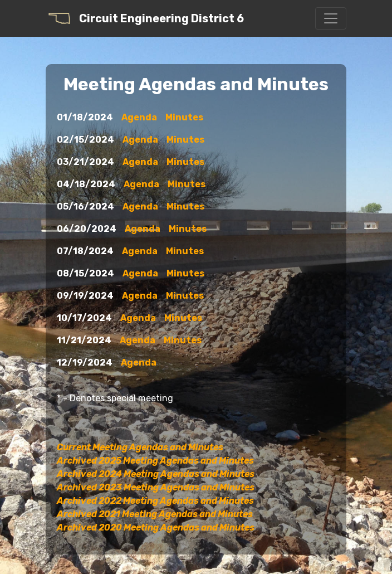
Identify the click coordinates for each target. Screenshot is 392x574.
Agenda (139, 117)
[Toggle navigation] (331, 18)
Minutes (184, 117)
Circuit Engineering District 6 (145, 18)
